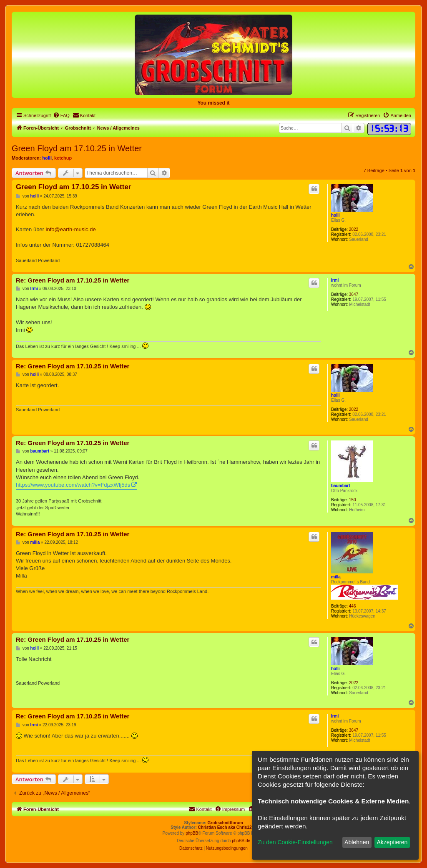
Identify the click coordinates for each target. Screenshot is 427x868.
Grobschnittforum (225, 823)
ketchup (63, 158)
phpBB (192, 833)
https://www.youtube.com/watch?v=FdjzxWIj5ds (73, 485)
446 (353, 606)
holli (47, 158)
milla (336, 577)
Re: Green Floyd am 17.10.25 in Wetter (73, 280)
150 (353, 500)
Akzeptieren (392, 842)
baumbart (341, 486)
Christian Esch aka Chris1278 (227, 827)
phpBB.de (241, 841)
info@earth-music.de (71, 229)
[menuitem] (61, 115)
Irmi (335, 280)
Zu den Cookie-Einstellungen (295, 842)
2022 (354, 229)
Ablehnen (357, 842)
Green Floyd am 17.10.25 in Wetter (77, 148)
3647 (354, 294)
